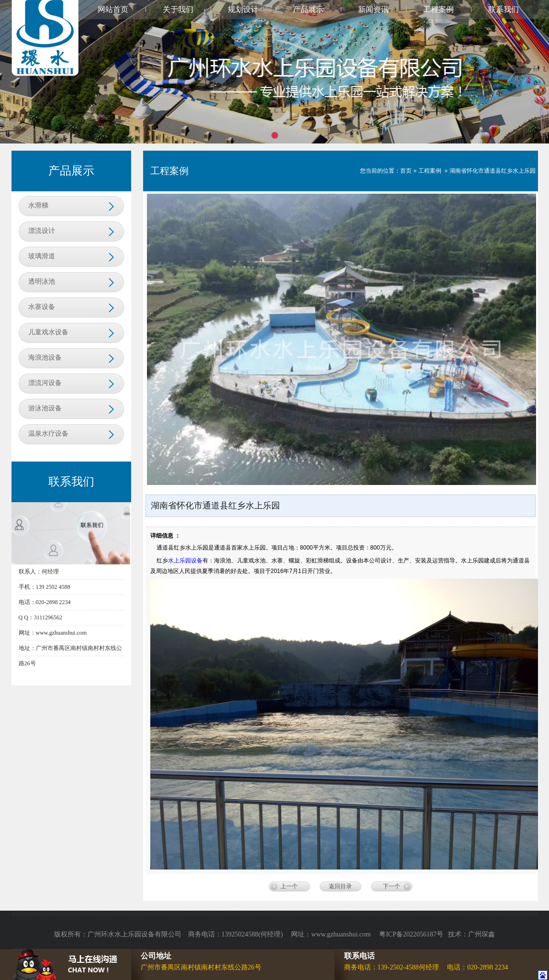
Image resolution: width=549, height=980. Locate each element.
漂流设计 (42, 231)
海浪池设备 (45, 358)
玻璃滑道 (42, 256)
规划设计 (243, 9)
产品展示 (308, 9)
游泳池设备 (45, 408)
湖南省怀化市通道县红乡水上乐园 (493, 171)
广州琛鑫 (482, 934)
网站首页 (113, 9)
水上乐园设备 (185, 561)
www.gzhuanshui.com (342, 934)
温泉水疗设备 (48, 434)
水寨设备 (42, 307)
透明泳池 (42, 281)
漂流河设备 (45, 383)
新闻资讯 (373, 9)
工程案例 (438, 9)
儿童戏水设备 (48, 332)
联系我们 (504, 9)
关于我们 (178, 9)
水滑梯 (38, 205)
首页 (406, 171)
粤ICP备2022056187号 (411, 934)
